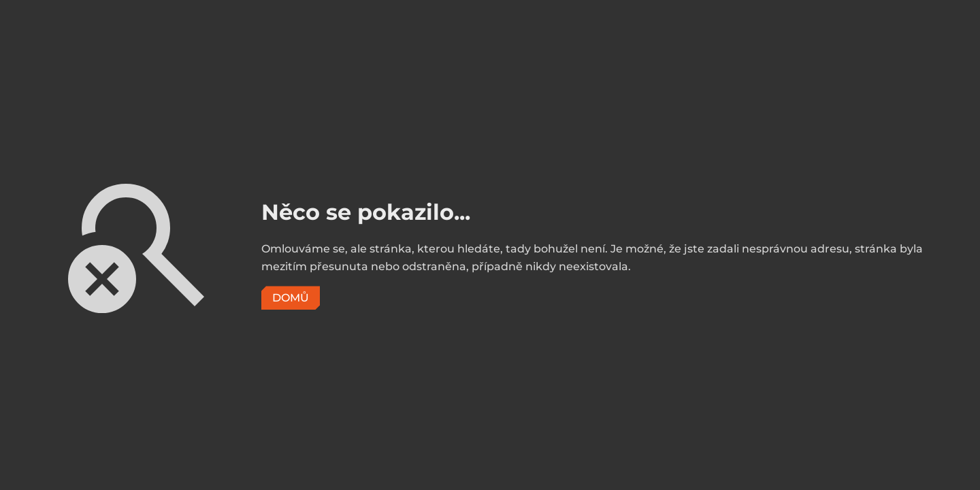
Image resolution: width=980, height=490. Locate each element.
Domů (291, 298)
